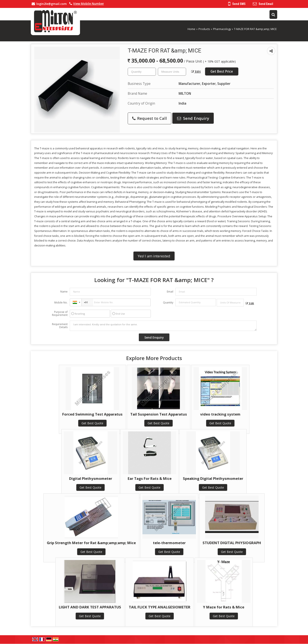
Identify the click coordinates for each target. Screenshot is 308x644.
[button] (89, 4)
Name (64, 292)
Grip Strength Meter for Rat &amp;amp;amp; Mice (91, 543)
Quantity (168, 302)
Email (170, 292)
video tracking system (220, 414)
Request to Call (150, 118)
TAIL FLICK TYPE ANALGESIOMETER (160, 607)
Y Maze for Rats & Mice (224, 607)
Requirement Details (60, 326)
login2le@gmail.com (52, 4)
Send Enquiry (193, 118)
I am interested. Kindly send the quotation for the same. (163, 326)
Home (191, 29)
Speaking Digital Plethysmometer (213, 478)
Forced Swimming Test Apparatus (92, 414)
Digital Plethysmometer (91, 478)
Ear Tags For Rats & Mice (150, 478)
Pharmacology (222, 29)
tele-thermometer (169, 543)
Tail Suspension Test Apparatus (159, 414)
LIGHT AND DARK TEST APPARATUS (90, 607)
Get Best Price (222, 71)
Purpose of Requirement (60, 314)
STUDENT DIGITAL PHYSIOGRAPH (232, 543)
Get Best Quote (92, 423)
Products (204, 29)
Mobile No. (61, 302)
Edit (196, 71)
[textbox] (172, 72)
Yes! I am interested (154, 256)
